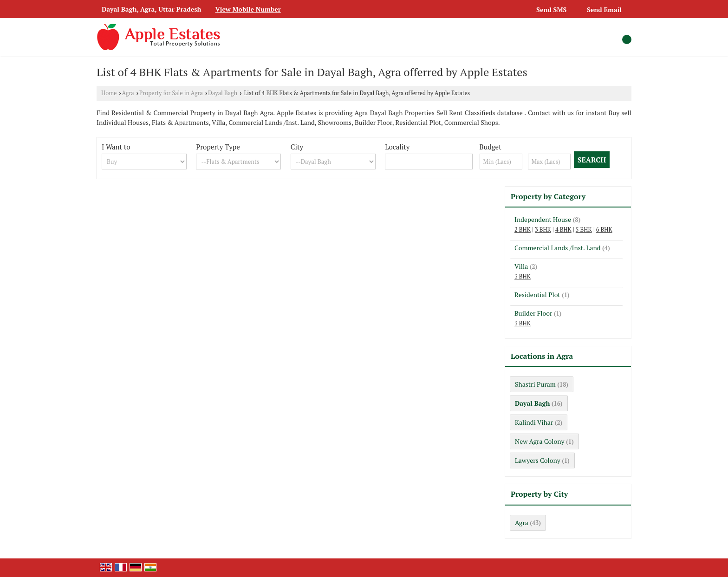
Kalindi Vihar (534, 422)
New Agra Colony (540, 441)
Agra (128, 93)
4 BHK (563, 230)
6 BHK (604, 230)
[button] (248, 9)
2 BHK (523, 230)
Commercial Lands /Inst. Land (558, 248)
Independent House (543, 219)
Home (109, 93)
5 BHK (584, 230)
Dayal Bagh (223, 93)
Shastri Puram (535, 384)
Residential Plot (537, 295)
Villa (521, 266)
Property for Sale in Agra (171, 93)
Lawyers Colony (538, 460)
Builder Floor (533, 313)
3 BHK (543, 230)
